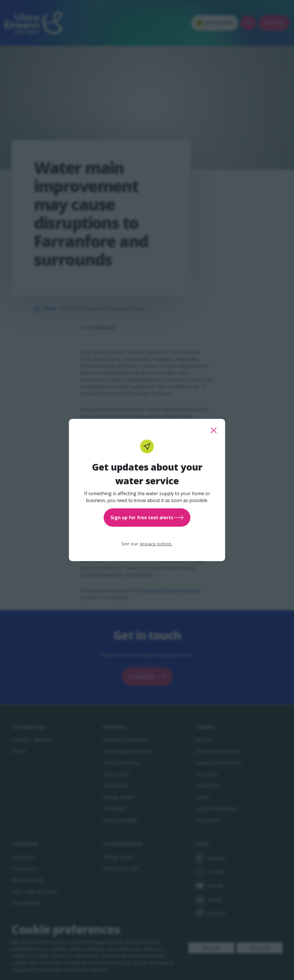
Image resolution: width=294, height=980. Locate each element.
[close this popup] (214, 430)
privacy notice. (156, 544)
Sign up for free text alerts (147, 518)
